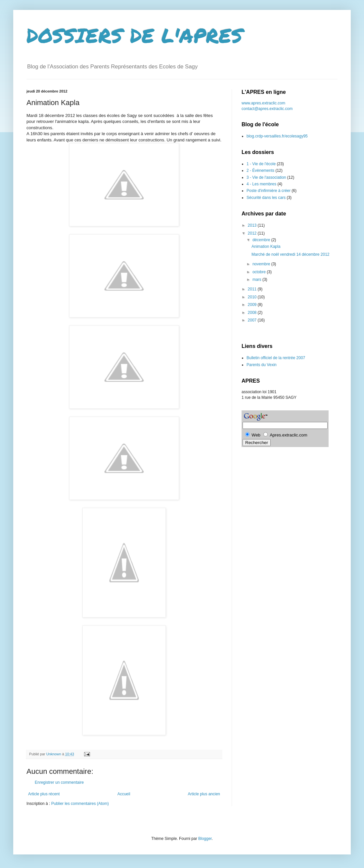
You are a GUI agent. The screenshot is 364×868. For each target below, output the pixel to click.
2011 (253, 289)
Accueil (124, 794)
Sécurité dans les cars (266, 198)
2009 (253, 305)
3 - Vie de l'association (266, 177)
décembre (262, 240)
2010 (253, 297)
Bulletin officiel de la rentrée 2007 (276, 358)
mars (257, 280)
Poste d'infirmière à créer (269, 191)
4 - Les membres (261, 184)
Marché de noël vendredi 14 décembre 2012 (291, 254)
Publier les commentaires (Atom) (80, 804)
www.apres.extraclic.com (263, 103)
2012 (253, 233)
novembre (262, 264)
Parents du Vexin (262, 365)
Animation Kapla (266, 246)
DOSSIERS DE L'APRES (135, 35)
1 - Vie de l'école (261, 164)
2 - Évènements (260, 170)
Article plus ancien (204, 794)
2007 (253, 320)
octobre (260, 272)
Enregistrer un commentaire (59, 782)
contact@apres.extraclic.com (267, 109)
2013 (253, 225)
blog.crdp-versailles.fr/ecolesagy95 (277, 136)
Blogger (205, 839)
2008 (253, 313)
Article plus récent (44, 794)
